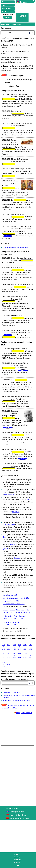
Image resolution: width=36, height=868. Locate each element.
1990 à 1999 (20, 656)
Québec (5, 549)
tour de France (10, 525)
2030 (9, 664)
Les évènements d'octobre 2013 (14, 604)
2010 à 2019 (30, 656)
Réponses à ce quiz (23, 16)
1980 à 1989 (14, 656)
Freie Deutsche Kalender (18, 815)
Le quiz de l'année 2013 (11, 601)
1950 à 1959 (30, 647)
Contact (17, 862)
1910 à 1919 (9, 647)
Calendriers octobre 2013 (11, 692)
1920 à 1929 (14, 647)
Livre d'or (18, 860)
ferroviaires (13, 544)
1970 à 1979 (9, 656)
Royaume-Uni (9, 494)
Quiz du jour (6, 2)
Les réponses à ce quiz (23, 713)
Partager (8, 17)
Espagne (17, 558)
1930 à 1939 (20, 647)
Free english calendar (17, 812)
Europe (6, 537)
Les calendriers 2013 (10, 595)
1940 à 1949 (25, 647)
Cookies (17, 857)
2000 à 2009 (25, 656)
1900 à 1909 (3, 647)
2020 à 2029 (3, 664)
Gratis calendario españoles (19, 818)
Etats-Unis (16, 512)
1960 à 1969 (3, 656)
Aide (3, 5)
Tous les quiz (6, 12)
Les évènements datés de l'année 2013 (16, 598)
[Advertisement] (25, 8)
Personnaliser (6, 8)
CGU (16, 854)
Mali (29, 500)
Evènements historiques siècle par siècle (17, 701)
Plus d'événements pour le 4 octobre (15, 247)
